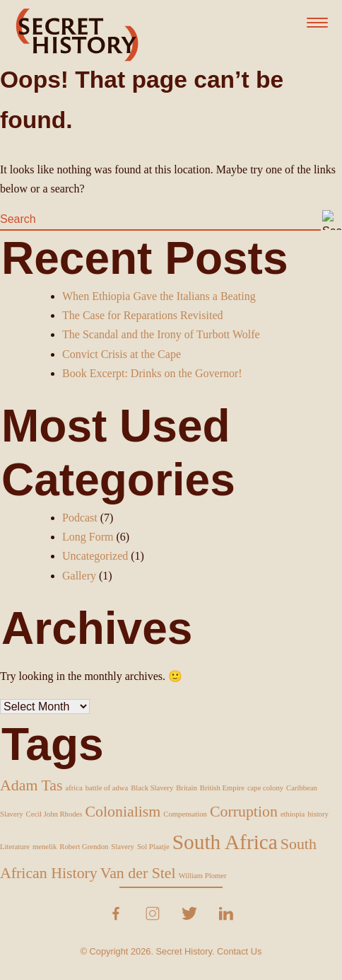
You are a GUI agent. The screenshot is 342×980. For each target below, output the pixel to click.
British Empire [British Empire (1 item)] (222, 788)
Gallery (79, 576)
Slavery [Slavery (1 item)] (123, 847)
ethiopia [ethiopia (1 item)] (293, 814)
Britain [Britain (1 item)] (187, 788)
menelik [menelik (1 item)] (45, 847)
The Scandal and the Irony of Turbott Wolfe (161, 334)
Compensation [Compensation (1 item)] (185, 814)
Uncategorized (95, 556)
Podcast (80, 518)
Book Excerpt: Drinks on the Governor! (152, 373)
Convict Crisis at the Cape (122, 354)
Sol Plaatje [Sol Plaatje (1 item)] (153, 847)
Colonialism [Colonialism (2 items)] (123, 812)
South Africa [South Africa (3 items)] (225, 842)
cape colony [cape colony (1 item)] (265, 788)
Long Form (88, 537)
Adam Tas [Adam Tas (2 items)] (31, 785)
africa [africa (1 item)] (74, 788)
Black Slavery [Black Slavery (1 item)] (152, 788)
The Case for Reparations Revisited (143, 315)
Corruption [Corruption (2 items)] (244, 812)
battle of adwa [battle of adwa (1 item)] (107, 788)
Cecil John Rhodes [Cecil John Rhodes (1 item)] (54, 814)
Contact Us (239, 951)
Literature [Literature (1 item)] (15, 847)
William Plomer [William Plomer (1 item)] (203, 876)
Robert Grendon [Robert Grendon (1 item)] (84, 847)
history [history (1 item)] (318, 814)
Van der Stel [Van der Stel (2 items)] (138, 873)
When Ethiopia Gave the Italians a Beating (159, 296)
